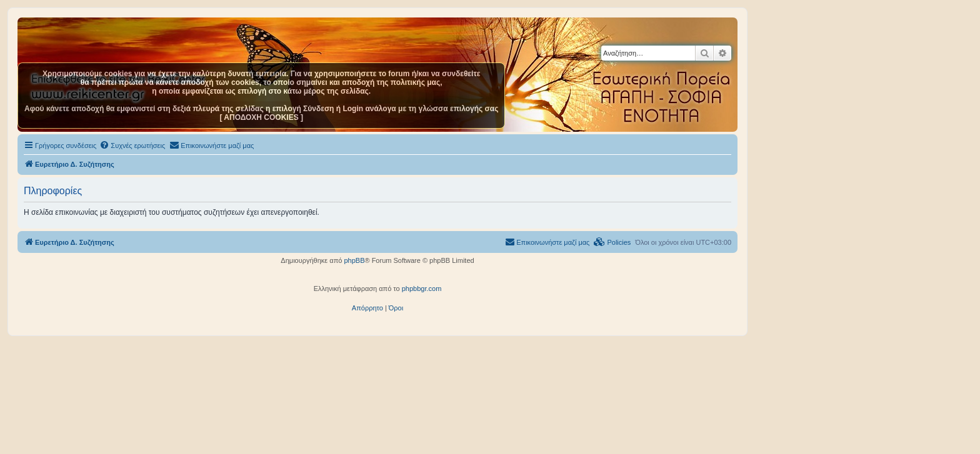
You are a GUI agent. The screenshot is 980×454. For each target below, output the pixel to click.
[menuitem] (132, 146)
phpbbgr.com (422, 289)
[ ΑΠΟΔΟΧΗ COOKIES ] (261, 117)
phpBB (354, 260)
